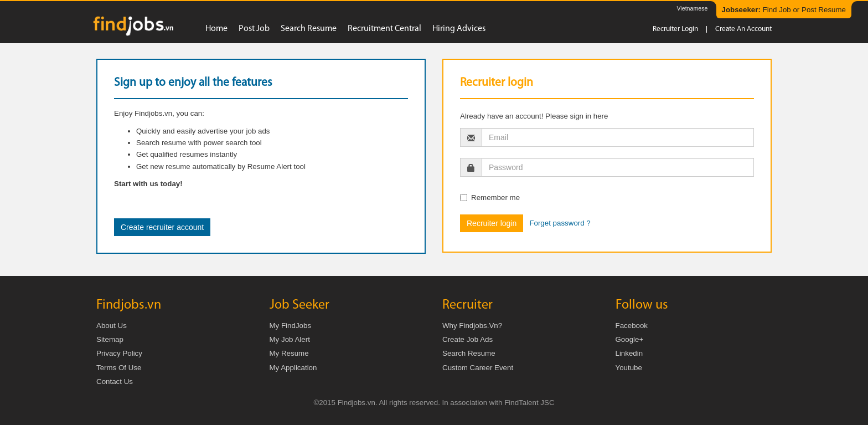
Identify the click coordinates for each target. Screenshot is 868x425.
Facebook (632, 326)
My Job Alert (290, 339)
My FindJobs (291, 326)
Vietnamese (692, 8)
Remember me (490, 198)
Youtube (629, 368)
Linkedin (629, 353)
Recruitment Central (384, 29)
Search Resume (469, 353)
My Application (293, 368)
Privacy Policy (119, 353)
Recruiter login (675, 29)
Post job (254, 29)
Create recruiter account (162, 227)
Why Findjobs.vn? (472, 326)
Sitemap (110, 339)
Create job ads (467, 339)
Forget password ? (560, 223)
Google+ (630, 339)
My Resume (289, 353)
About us (112, 326)
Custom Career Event (478, 368)
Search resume (309, 29)
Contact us (115, 382)
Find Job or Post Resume (784, 10)
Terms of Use (119, 368)
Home (216, 29)
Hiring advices (459, 29)
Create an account (743, 29)
